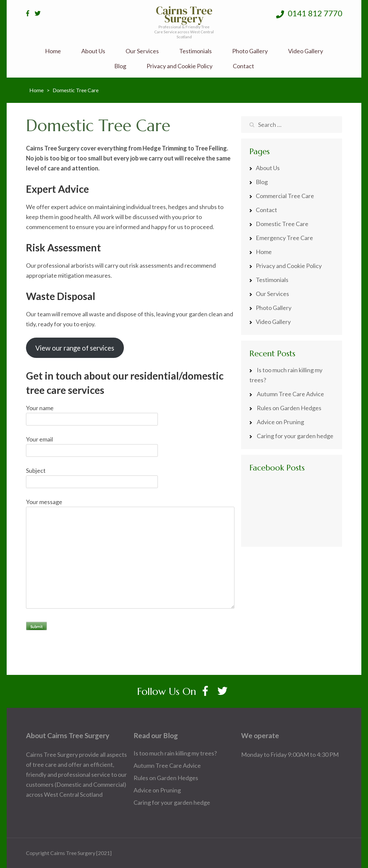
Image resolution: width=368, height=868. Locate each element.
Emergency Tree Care (284, 238)
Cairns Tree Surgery (184, 14)
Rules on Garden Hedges (289, 408)
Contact (243, 66)
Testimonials (195, 51)
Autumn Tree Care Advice (290, 394)
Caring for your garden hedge (295, 436)
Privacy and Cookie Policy (180, 66)
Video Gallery (306, 51)
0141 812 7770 (309, 13)
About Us (93, 51)
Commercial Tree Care (285, 196)
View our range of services (75, 348)
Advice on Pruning (280, 422)
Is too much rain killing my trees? (175, 753)
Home (53, 51)
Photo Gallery (250, 51)
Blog (120, 66)
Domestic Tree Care (282, 224)
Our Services (142, 51)
